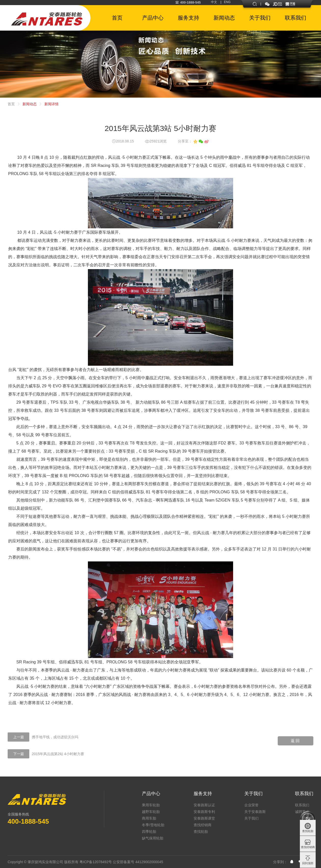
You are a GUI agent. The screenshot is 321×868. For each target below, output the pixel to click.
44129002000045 (149, 862)
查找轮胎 (201, 832)
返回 (296, 741)
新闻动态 (30, 104)
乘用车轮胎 (151, 805)
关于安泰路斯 (255, 812)
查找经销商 (203, 825)
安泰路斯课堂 (204, 818)
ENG (227, 2)
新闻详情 (51, 104)
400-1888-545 (188, 2)
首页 (11, 104)
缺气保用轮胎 (153, 838)
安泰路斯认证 (204, 805)
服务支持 (203, 794)
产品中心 (151, 794)
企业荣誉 (251, 805)
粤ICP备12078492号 (96, 862)
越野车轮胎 (151, 812)
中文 (214, 2)
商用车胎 (149, 818)
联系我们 (304, 794)
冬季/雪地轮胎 (153, 825)
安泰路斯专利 (204, 812)
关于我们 (253, 794)
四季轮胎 (149, 832)
